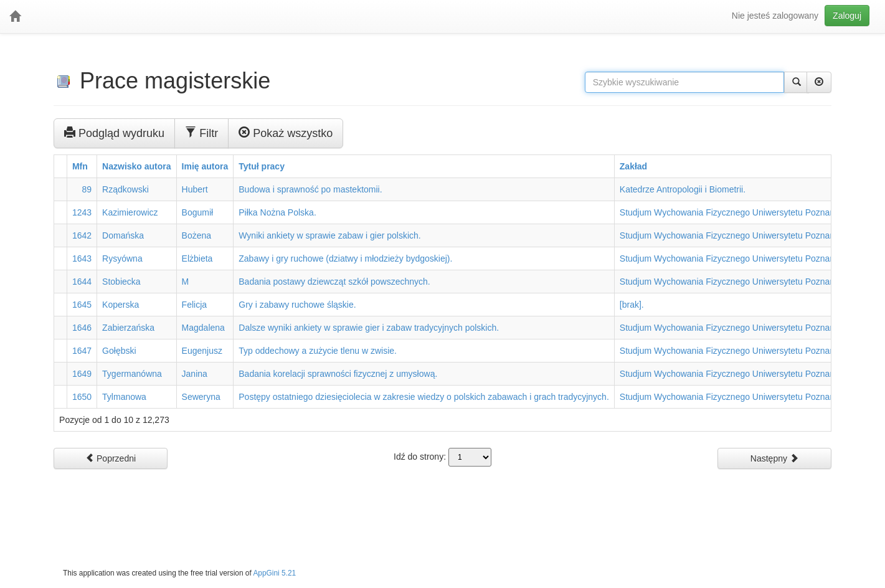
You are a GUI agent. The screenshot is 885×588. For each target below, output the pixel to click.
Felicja (194, 305)
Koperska (121, 305)
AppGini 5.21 (274, 573)
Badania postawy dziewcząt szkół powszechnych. (334, 282)
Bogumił (198, 212)
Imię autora (205, 166)
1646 (82, 328)
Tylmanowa (124, 397)
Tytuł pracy (262, 166)
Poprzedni (111, 458)
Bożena (196, 235)
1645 (82, 305)
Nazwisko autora (136, 166)
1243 (82, 212)
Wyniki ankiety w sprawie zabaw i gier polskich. (329, 235)
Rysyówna (122, 258)
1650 (82, 397)
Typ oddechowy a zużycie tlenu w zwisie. (318, 351)
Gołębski (119, 351)
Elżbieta (197, 258)
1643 (82, 258)
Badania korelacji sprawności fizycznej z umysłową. (338, 374)
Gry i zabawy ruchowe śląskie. (297, 305)
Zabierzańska (128, 328)
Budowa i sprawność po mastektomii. (310, 189)
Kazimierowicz (130, 212)
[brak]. (632, 305)
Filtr (201, 133)
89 (87, 189)
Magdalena (203, 328)
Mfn (80, 166)
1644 (82, 282)
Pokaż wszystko (286, 133)
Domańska (123, 235)
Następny (774, 458)
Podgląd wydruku (114, 133)
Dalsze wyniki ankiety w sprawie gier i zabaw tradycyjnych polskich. (369, 328)
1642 (82, 235)
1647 (82, 351)
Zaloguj (847, 16)
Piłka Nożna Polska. (277, 212)
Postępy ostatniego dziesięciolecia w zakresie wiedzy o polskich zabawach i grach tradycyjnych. (424, 397)
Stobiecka (121, 282)
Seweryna (201, 397)
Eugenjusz (202, 351)
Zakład (633, 166)
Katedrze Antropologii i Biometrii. (683, 189)
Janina (195, 374)
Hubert (195, 189)
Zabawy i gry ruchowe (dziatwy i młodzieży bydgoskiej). (345, 258)
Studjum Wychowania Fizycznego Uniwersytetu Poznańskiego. (741, 212)
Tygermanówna (132, 374)
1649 (82, 374)
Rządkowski (125, 189)
